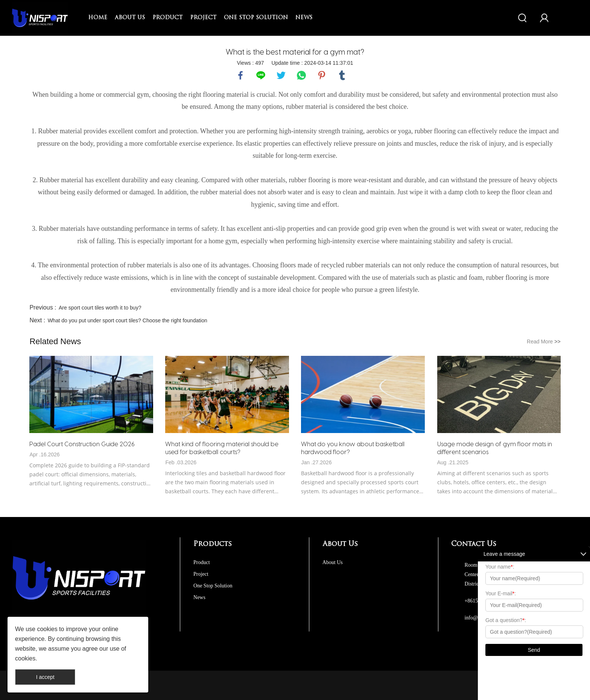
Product (167, 18)
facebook (240, 75)
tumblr (342, 75)
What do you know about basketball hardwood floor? (353, 448)
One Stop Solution (256, 18)
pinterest (322, 75)
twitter (281, 75)
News (304, 18)
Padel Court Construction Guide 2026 (82, 444)
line (261, 75)
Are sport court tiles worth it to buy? (100, 308)
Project (203, 18)
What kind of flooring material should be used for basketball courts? (222, 448)
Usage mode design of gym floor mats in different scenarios (495, 448)
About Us (130, 18)
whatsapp (301, 75)
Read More (544, 342)
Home (98, 18)
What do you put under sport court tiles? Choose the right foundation (128, 320)
